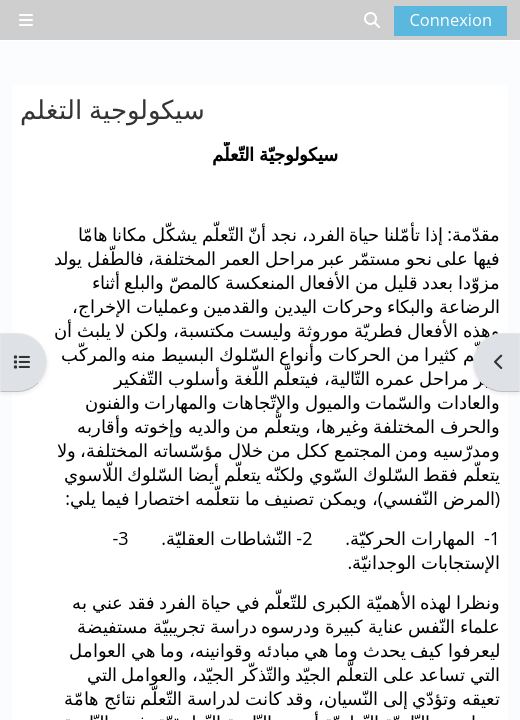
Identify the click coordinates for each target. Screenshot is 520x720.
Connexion (450, 19)
